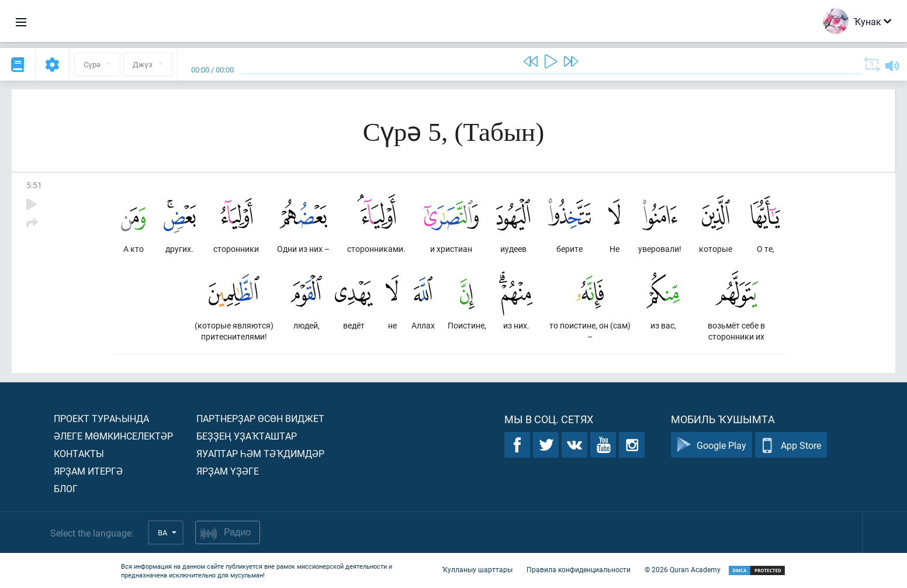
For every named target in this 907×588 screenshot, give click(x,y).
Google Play (712, 445)
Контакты (79, 453)
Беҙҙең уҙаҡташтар (247, 436)
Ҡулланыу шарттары (477, 569)
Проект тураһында (101, 418)
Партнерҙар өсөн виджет (260, 418)
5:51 (34, 185)
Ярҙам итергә (88, 471)
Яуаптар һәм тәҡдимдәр (260, 453)
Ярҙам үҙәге (228, 471)
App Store (791, 445)
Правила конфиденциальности (579, 569)
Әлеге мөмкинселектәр (113, 436)
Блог (66, 488)
